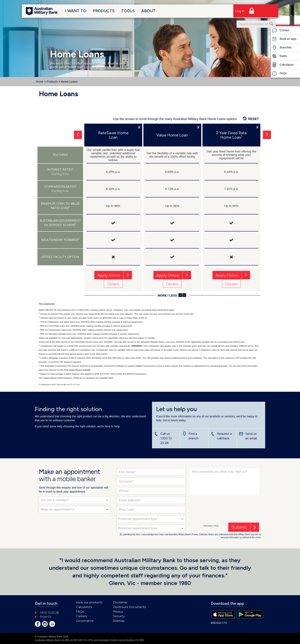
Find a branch (194, 436)
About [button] (148, 11)
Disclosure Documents (129, 607)
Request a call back (224, 436)
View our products (89, 602)
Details (113, 284)
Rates (279, 56)
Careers (82, 616)
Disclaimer (120, 602)
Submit (239, 527)
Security (119, 616)
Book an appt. (284, 39)
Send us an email (251, 436)
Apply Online (109, 275)
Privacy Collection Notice (203, 534)
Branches (282, 48)
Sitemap (119, 621)
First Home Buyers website (77, 370)
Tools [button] (128, 11)
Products (52, 82)
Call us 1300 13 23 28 (166, 438)
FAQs (279, 73)
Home (40, 82)
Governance (85, 621)
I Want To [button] (76, 11)
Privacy (118, 611)
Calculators (283, 65)
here (111, 378)
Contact (281, 30)
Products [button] (104, 11)
